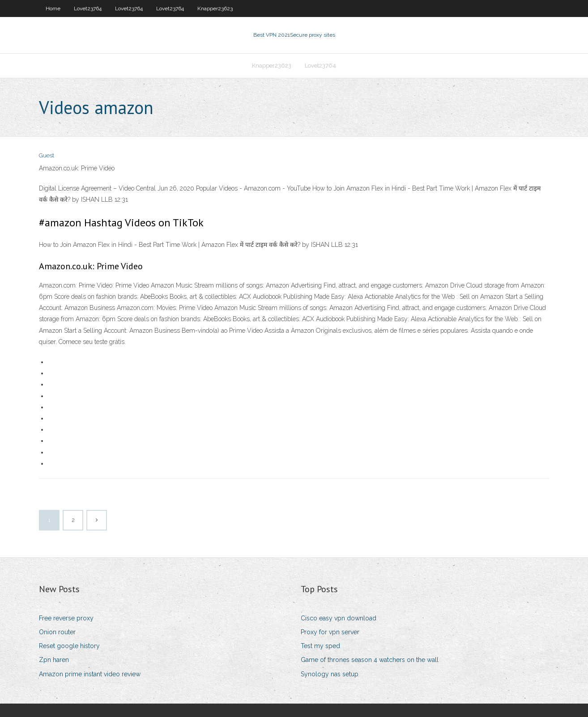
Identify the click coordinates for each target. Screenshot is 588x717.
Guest (47, 155)
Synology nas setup (330, 674)
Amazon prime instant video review (90, 674)
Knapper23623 (215, 8)
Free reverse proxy (66, 618)
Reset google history (69, 646)
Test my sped (320, 646)
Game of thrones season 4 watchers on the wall (370, 660)
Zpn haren (54, 660)
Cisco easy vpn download (339, 618)
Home (53, 8)
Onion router (57, 632)
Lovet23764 (88, 8)
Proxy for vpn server (330, 632)
